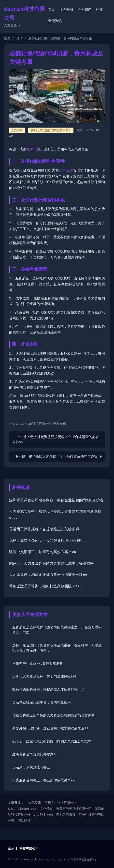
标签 (99, 10)
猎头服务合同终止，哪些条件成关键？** (44, 780)
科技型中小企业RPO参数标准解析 (38, 663)
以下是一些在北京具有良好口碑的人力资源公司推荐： (54, 741)
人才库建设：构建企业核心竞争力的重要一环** (48, 575)
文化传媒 (35, 803)
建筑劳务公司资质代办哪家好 (35, 754)
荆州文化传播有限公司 (60, 803)
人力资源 (66, 170)
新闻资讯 (55, 21)
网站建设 (24, 821)
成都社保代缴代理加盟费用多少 (51, 130)
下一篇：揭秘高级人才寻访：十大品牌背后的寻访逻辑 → (58, 456)
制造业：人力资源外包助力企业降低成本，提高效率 (51, 563)
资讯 (19, 38)
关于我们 (85, 10)
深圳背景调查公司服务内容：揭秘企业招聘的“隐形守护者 (56, 500)
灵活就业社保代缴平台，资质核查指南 (42, 702)
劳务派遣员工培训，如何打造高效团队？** (44, 586)
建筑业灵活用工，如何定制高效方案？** (43, 552)
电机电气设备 (66, 814)
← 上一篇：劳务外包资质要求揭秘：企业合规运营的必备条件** (56, 439)
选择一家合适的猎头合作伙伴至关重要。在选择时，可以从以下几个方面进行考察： (57, 648)
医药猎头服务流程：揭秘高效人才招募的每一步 (48, 689)
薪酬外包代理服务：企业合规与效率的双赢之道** (50, 728)
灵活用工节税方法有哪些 (31, 767)
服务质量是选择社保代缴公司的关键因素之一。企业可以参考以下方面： (57, 630)
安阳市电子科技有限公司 (74, 809)
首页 (52, 10)
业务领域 (66, 10)
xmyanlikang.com (22, 809)
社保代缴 (33, 149)
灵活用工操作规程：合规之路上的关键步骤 (44, 529)
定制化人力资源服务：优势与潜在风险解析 (45, 676)
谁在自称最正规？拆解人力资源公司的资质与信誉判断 (54, 715)
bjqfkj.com (43, 814)
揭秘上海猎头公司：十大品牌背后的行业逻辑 (46, 541)
